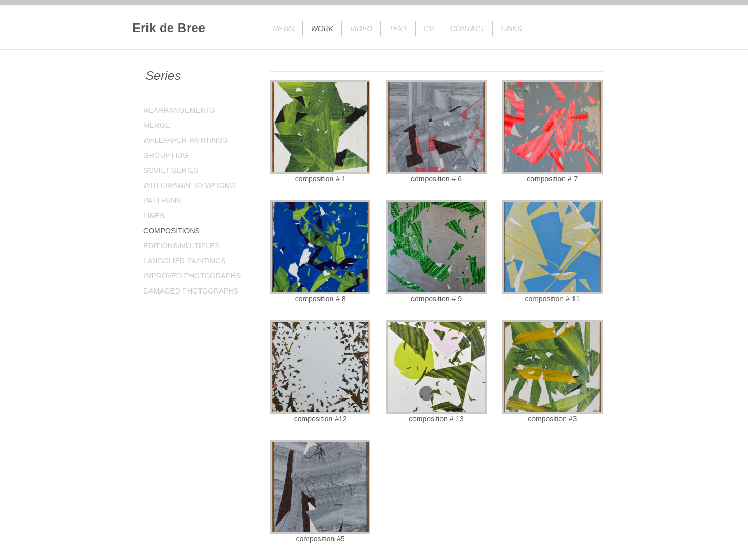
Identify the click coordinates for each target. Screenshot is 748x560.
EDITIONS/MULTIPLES (182, 246)
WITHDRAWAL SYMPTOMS (190, 185)
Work (323, 29)
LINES (154, 216)
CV (429, 29)
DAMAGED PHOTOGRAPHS (191, 291)
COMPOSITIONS (172, 231)
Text (398, 29)
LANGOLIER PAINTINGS (184, 261)
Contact (467, 29)
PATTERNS (162, 201)
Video (362, 29)
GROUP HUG (166, 155)
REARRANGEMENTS (179, 110)
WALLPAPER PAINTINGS (185, 140)
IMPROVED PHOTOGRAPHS (192, 276)
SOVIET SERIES (171, 170)
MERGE (157, 125)
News (284, 29)
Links (511, 29)
